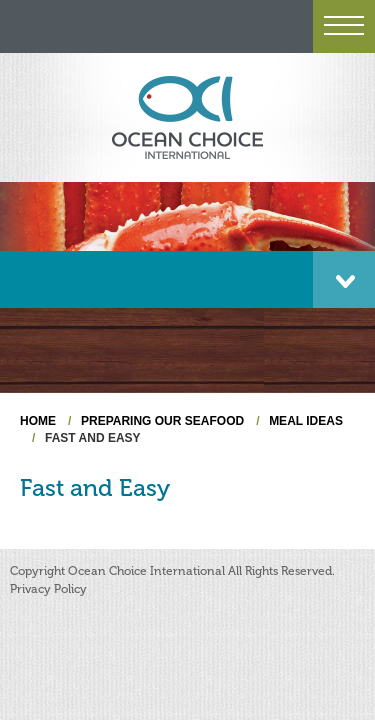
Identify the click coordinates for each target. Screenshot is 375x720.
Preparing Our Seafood (162, 421)
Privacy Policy (48, 589)
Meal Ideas (306, 421)
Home (38, 421)
